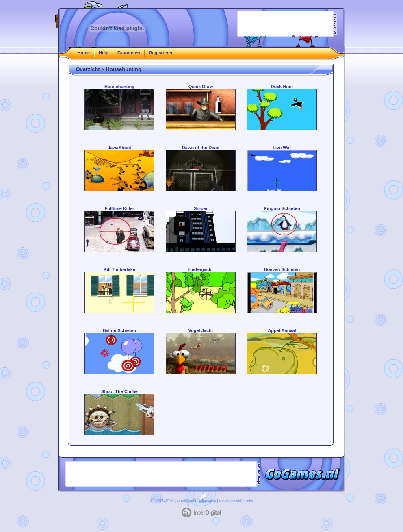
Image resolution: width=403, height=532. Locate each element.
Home (84, 53)
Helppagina (207, 501)
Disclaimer (186, 501)
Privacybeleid (230, 501)
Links (248, 501)
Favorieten (129, 53)
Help (104, 53)
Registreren (161, 53)
